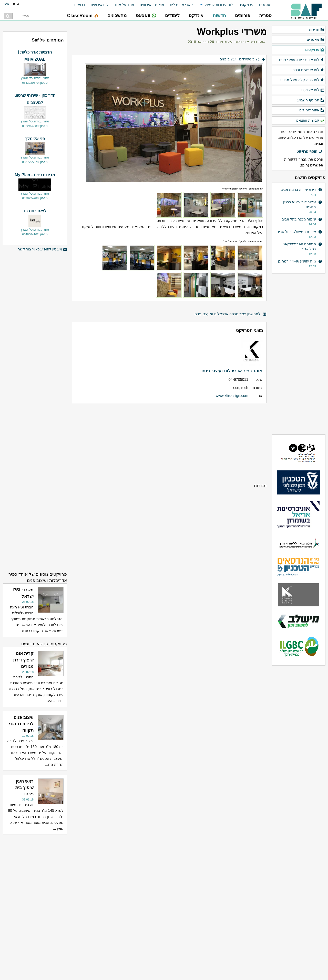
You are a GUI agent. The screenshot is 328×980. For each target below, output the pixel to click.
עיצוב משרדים (250, 59)
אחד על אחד (124, 5)
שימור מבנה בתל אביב (299, 219)
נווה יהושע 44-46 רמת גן (297, 261)
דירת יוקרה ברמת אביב (298, 189)
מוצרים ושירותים (152, 5)
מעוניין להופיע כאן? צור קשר (43, 249)
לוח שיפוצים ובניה (308, 70)
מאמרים (265, 5)
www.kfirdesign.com (232, 396)
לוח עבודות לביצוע (219, 5)
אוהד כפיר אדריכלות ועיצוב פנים (241, 42)
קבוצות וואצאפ (310, 121)
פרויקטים (315, 50)
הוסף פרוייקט (309, 152)
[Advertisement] (169, 443)
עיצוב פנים (228, 59)
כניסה (6, 4)
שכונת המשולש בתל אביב (296, 232)
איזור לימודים (312, 110)
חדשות (317, 30)
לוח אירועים (100, 5)
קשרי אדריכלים (181, 5)
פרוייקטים (246, 5)
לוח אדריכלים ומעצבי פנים (302, 60)
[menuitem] (263, 5)
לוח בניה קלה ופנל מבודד (302, 80)
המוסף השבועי (310, 100)
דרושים (80, 5)
